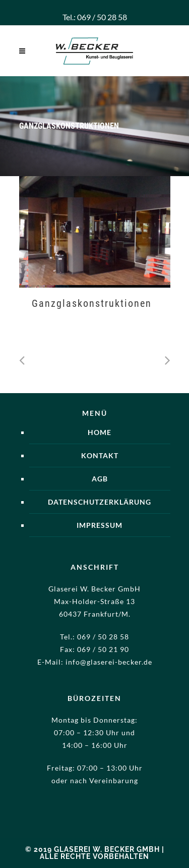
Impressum (100, 525)
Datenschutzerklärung (100, 502)
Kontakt (100, 455)
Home (100, 432)
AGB (100, 479)
